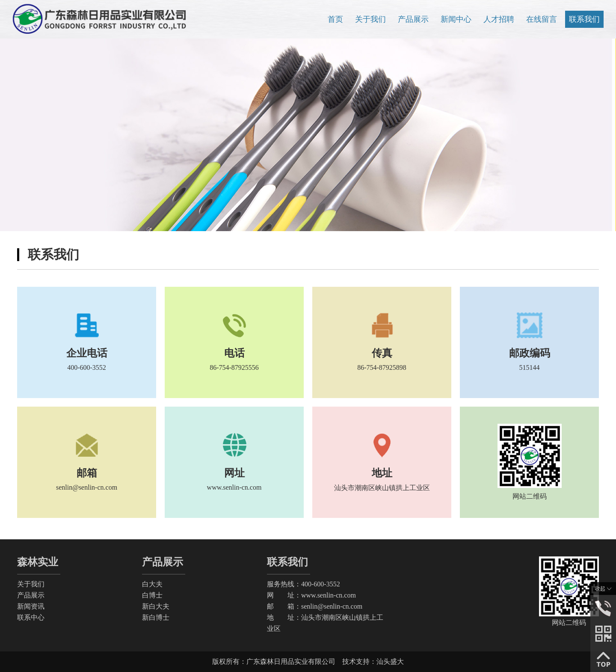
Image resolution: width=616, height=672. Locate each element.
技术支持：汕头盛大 (373, 662)
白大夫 (152, 584)
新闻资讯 (31, 606)
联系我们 (584, 19)
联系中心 (31, 617)
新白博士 (156, 617)
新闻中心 (456, 19)
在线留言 (542, 19)
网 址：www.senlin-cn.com (311, 595)
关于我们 (370, 19)
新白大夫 (156, 606)
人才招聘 (499, 19)
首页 (335, 19)
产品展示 (413, 19)
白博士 (152, 595)
